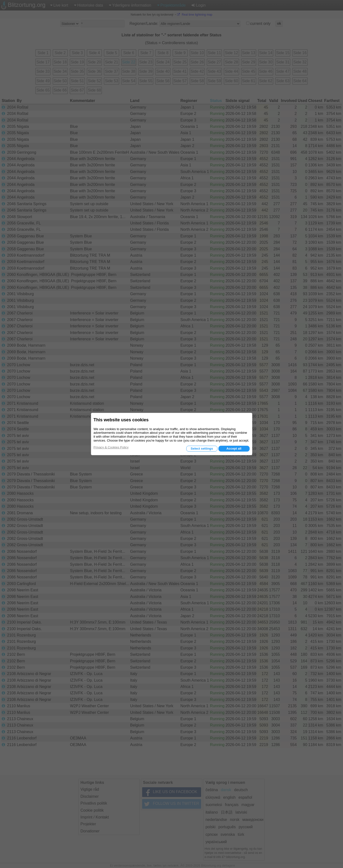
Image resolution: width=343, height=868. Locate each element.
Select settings (202, 449)
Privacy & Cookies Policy (111, 447)
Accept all (234, 449)
